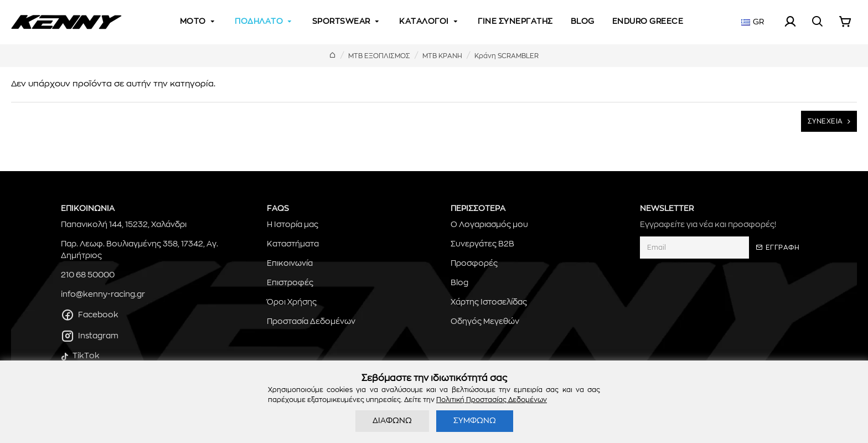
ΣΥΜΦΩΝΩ (475, 421)
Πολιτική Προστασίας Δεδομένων (492, 400)
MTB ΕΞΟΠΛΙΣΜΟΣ (379, 56)
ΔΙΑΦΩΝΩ (392, 421)
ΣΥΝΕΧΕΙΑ (825, 121)
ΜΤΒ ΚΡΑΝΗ (442, 56)
